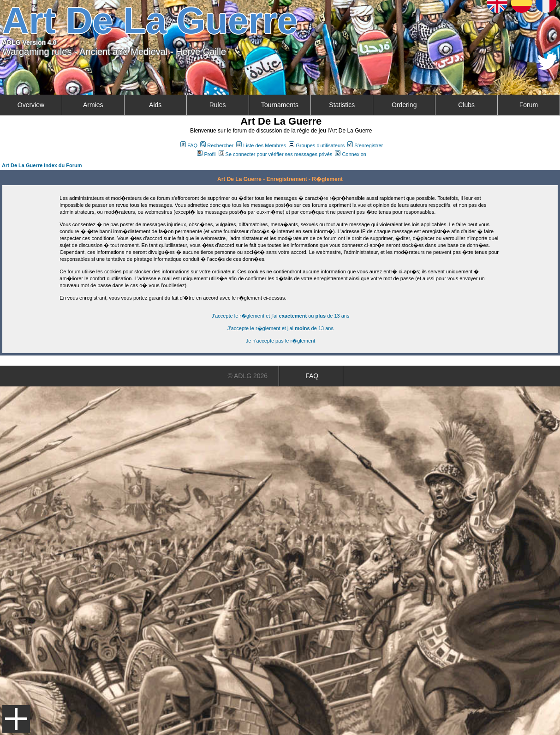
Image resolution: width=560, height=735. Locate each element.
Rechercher (217, 145)
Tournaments (280, 105)
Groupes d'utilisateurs (317, 145)
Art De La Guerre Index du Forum (42, 165)
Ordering (404, 105)
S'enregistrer (365, 145)
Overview (31, 105)
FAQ (189, 145)
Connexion (351, 154)
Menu (16, 719)
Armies (93, 105)
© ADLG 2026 (248, 376)
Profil (206, 154)
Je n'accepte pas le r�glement (281, 341)
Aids (155, 105)
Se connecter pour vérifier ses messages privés (276, 154)
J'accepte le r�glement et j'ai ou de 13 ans (281, 316)
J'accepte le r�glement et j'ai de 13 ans (280, 328)
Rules (218, 105)
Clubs (466, 105)
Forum (529, 105)
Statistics (342, 105)
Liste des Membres (261, 145)
